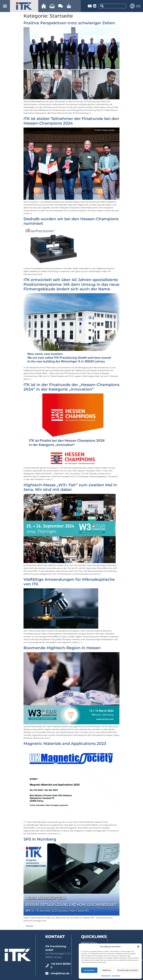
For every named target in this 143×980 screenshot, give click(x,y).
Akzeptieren (89, 970)
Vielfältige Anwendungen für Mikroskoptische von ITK (69, 582)
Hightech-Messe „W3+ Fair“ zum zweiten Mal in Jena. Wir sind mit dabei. (70, 487)
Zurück (28, 926)
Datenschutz (106, 976)
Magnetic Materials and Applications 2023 (65, 743)
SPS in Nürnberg (40, 839)
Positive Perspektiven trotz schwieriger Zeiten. (70, 23)
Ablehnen (107, 970)
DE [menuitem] (138, 6)
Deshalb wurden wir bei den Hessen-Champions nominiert (71, 221)
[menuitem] (138, 6)
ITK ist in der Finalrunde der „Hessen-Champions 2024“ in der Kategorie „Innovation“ (71, 387)
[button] (138, 947)
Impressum (116, 976)
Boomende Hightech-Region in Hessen (62, 648)
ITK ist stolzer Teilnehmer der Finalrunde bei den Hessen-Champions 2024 (71, 121)
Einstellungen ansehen (128, 970)
